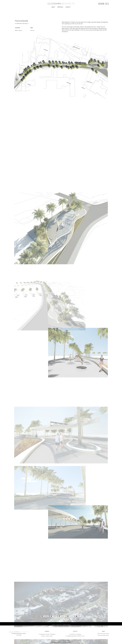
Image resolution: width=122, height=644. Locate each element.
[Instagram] (101, 4)
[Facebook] (99, 4)
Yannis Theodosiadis (66, 642)
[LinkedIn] (103, 4)
